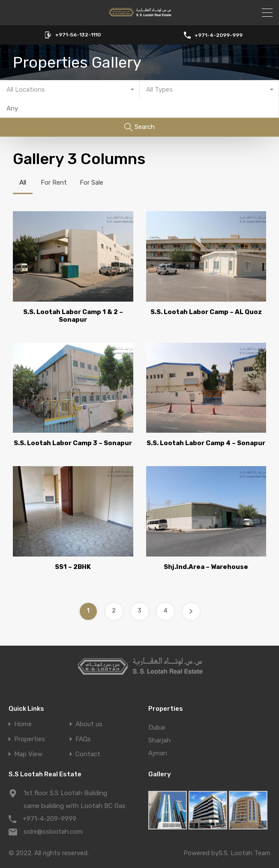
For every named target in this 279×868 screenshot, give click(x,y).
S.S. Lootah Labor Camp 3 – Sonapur (73, 443)
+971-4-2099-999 (219, 35)
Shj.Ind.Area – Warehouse (206, 567)
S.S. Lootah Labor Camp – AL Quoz (206, 312)
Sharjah (159, 740)
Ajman (158, 753)
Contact (88, 754)
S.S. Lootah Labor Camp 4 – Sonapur (206, 443)
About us (89, 724)
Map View (28, 754)
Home (23, 724)
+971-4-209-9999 (49, 819)
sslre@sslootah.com (53, 832)
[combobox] (70, 90)
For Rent (54, 183)
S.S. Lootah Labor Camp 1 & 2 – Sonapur (73, 316)
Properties (30, 739)
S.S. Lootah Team (244, 853)
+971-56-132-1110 (78, 35)
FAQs (83, 739)
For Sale (91, 183)
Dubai (157, 727)
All (23, 183)
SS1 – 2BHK (73, 567)
